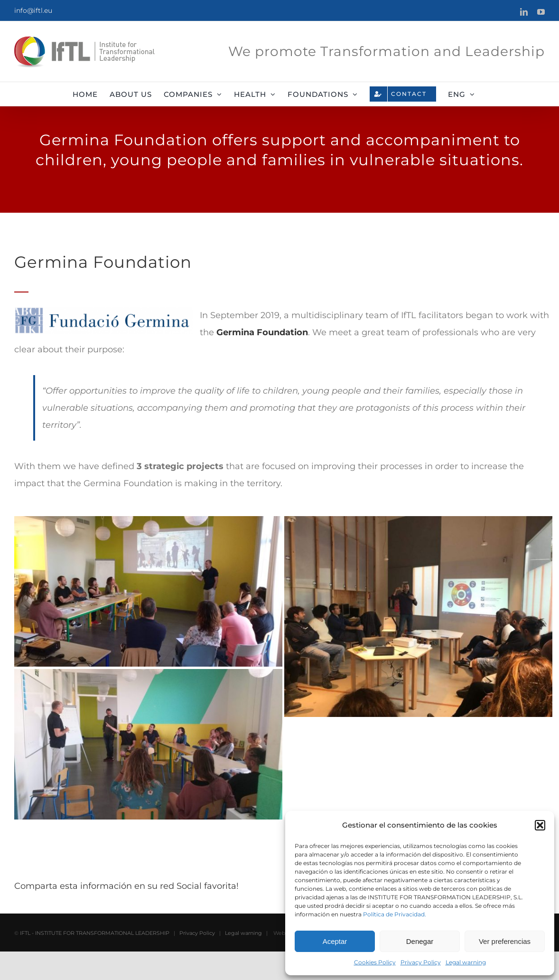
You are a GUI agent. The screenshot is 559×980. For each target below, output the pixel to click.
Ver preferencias (505, 941)
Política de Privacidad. (395, 914)
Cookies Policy (375, 962)
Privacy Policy (421, 962)
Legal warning (466, 962)
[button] (540, 825)
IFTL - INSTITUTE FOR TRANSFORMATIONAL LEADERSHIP (95, 961)
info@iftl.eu (33, 10)
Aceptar (335, 941)
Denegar (420, 941)
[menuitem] (461, 94)
